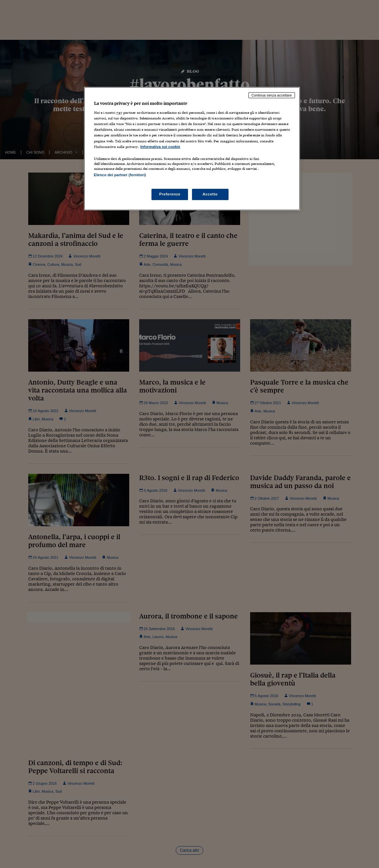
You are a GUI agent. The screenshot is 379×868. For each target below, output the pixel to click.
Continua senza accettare (272, 95)
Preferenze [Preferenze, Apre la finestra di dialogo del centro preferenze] (170, 194)
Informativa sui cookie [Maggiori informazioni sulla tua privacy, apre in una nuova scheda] (160, 147)
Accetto (210, 194)
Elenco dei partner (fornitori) (120, 175)
